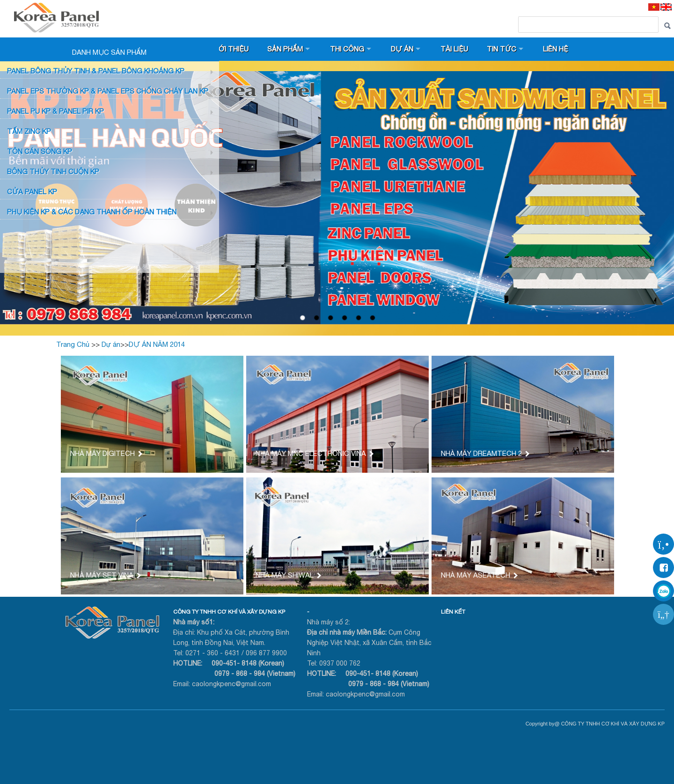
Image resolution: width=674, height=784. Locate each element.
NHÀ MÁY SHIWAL (288, 575)
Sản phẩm (285, 49)
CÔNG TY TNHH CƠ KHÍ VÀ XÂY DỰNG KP (229, 612)
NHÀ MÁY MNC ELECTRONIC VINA (314, 453)
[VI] (654, 7)
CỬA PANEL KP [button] (32, 192)
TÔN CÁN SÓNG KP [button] (40, 151)
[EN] (666, 7)
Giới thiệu (230, 49)
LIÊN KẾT (453, 612)
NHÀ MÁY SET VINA (105, 575)
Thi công (347, 49)
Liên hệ (556, 49)
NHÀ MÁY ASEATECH (479, 575)
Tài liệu (454, 49)
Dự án (402, 49)
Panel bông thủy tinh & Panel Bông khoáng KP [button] (96, 71)
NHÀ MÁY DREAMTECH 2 (485, 453)
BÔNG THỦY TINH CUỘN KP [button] (53, 172)
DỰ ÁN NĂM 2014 (157, 344)
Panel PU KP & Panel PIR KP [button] (55, 111)
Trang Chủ (73, 344)
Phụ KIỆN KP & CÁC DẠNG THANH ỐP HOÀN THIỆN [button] (92, 212)
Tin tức (502, 49)
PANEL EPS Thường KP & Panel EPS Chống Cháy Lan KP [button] (108, 91)
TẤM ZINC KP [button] (29, 131)
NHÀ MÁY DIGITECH (106, 453)
